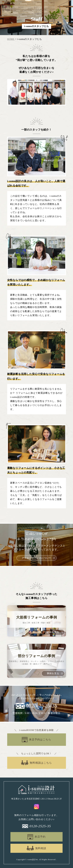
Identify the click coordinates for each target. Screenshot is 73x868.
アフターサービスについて (37, 558)
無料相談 (41, 848)
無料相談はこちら (41, 763)
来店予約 (40, 837)
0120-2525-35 (42, 706)
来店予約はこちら (40, 740)
